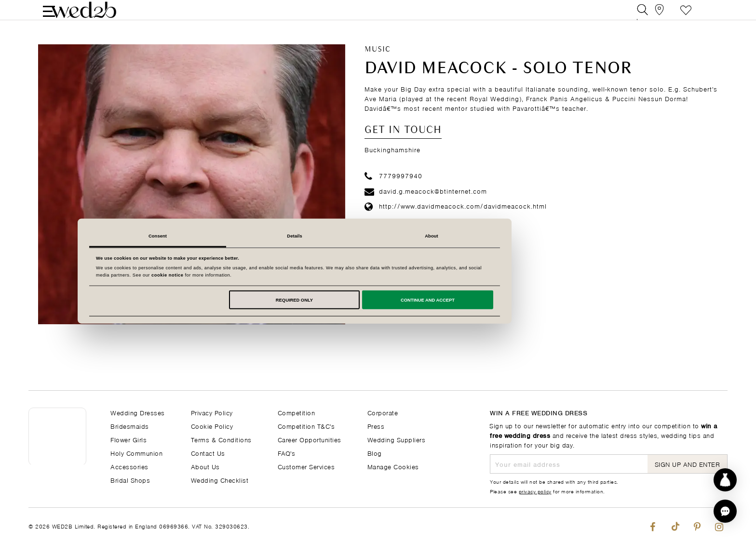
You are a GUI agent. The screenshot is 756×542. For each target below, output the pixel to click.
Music (378, 63)
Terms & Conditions (221, 439)
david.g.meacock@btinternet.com (426, 204)
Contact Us (208, 453)
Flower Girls (128, 439)
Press (376, 426)
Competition (297, 412)
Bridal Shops (130, 480)
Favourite (686, 17)
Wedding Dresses (138, 412)
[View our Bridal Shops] (664, 17)
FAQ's (287, 453)
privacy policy (535, 491)
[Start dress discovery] (725, 480)
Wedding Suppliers (397, 439)
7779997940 (393, 189)
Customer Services (306, 466)
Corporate (383, 412)
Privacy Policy (212, 412)
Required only (378, 300)
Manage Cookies (393, 466)
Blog (375, 453)
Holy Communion (136, 453)
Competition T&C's (306, 426)
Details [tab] (378, 236)
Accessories (129, 466)
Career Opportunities (310, 439)
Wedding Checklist (220, 480)
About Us (205, 466)
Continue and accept (511, 300)
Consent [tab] (241, 236)
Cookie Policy (212, 426)
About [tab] (515, 236)
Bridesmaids (130, 426)
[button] (725, 511)
